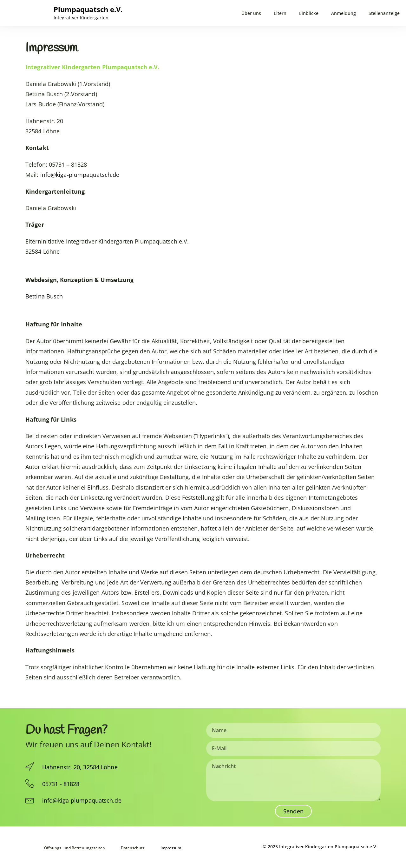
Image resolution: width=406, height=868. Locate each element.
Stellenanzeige (384, 13)
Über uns (251, 13)
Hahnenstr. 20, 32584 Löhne (80, 767)
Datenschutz (136, 847)
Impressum (174, 847)
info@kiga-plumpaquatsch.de (80, 175)
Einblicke (309, 13)
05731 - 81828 (61, 784)
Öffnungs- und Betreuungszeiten (75, 847)
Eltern (280, 13)
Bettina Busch (44, 296)
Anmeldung (344, 13)
